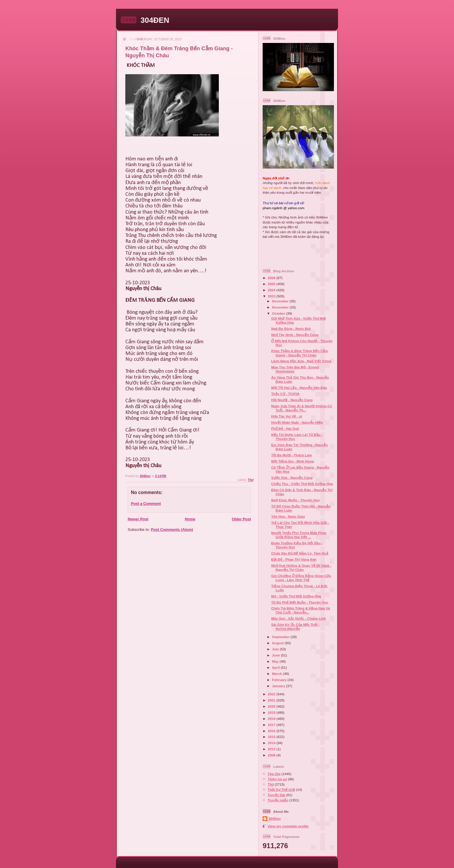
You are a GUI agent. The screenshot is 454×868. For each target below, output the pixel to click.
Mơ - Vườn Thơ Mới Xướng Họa (296, 596)
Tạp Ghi (274, 774)
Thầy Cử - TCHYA (285, 394)
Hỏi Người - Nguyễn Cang (292, 400)
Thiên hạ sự (277, 779)
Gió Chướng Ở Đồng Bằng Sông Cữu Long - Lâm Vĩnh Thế (301, 578)
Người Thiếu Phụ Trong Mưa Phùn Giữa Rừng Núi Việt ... (299, 535)
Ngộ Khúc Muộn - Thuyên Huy (296, 500)
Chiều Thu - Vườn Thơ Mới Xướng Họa (302, 484)
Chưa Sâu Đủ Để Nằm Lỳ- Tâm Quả (300, 553)
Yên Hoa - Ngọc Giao (288, 516)
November (281, 307)
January (279, 686)
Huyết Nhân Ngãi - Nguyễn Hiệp (297, 422)
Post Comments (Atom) (172, 530)
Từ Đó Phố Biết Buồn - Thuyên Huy (300, 602)
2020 (272, 706)
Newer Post (138, 519)
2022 (272, 694)
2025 (272, 284)
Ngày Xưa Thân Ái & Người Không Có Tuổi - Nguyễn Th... (301, 408)
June (277, 655)
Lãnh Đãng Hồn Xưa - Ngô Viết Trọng (301, 361)
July (276, 649)
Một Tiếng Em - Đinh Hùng (292, 461)
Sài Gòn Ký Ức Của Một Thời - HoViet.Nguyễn (295, 627)
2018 (272, 719)
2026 (272, 278)
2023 (272, 296)
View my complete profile (288, 826)
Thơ (251, 480)
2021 (272, 700)
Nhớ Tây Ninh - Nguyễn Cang (295, 335)
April (276, 667)
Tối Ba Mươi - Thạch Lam (291, 455)
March (278, 674)
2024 (272, 290)
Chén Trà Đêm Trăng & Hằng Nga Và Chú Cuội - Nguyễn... (300, 610)
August (278, 643)
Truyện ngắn (278, 800)
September (281, 637)
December (281, 301)
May (276, 661)
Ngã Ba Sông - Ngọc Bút (291, 329)
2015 (272, 737)
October (279, 313)
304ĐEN (155, 20)
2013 (272, 749)
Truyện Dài (276, 795)
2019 (272, 712)
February (280, 680)
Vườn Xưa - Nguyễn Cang (292, 478)
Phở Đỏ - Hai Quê (285, 428)
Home (190, 519)
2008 (272, 755)
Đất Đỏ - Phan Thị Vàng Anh (294, 559)
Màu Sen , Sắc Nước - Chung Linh (299, 618)
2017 (272, 725)
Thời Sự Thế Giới (281, 790)
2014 (272, 743)
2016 (272, 731)
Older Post (241, 519)
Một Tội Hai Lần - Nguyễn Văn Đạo (299, 388)
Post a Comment (146, 504)
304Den (275, 818)
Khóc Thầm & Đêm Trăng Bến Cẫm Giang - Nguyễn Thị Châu (299, 353)
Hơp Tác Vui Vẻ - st (287, 416)
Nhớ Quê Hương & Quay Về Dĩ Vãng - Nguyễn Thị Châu (301, 568)
